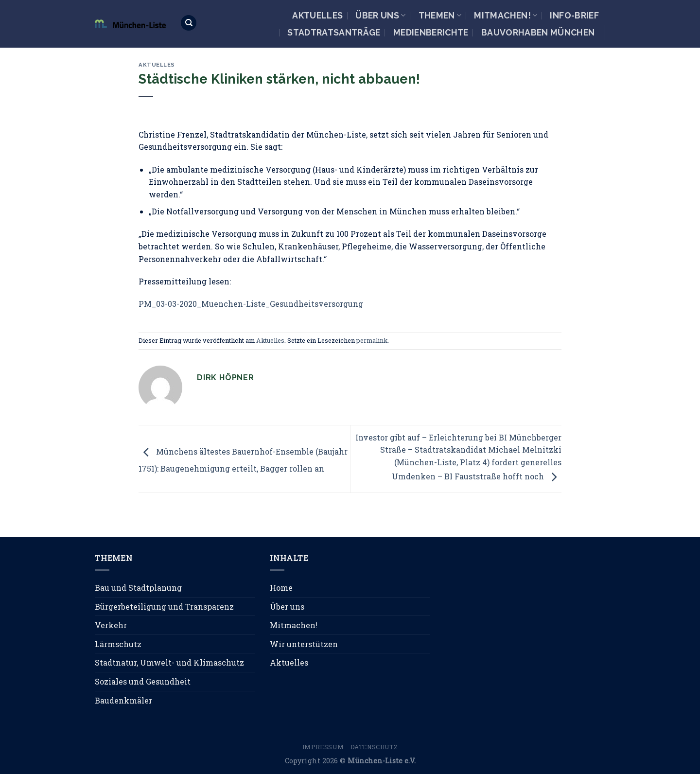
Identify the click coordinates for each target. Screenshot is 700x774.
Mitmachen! (506, 15)
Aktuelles (317, 15)
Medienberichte (431, 32)
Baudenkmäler (123, 700)
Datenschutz (374, 747)
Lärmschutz (118, 644)
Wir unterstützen (304, 644)
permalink (372, 340)
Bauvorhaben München (538, 32)
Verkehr (111, 625)
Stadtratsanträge (334, 32)
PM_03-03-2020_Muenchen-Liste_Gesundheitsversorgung (251, 304)
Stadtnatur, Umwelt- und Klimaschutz (169, 662)
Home (281, 588)
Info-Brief (574, 15)
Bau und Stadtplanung (138, 588)
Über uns (380, 15)
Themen (440, 15)
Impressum (323, 747)
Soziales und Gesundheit (143, 681)
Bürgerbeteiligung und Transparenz (164, 607)
